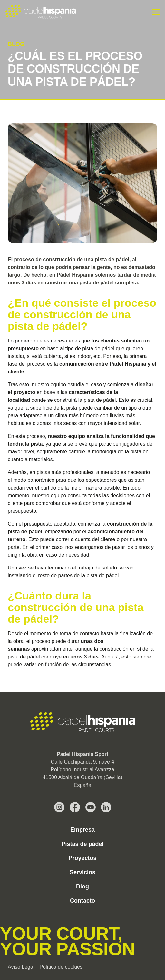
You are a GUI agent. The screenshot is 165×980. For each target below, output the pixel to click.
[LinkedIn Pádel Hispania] (106, 807)
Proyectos (82, 858)
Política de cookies (61, 967)
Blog (82, 886)
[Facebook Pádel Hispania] (75, 807)
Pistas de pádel (82, 844)
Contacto (82, 901)
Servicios (82, 872)
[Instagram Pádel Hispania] (59, 807)
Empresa (82, 830)
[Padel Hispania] (41, 12)
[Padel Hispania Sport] (82, 722)
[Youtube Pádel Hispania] (91, 807)
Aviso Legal (21, 967)
